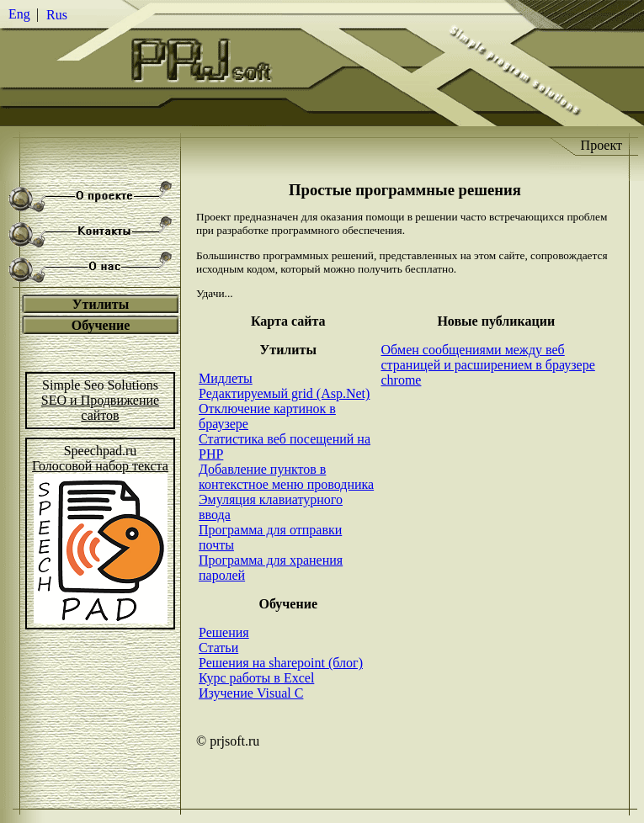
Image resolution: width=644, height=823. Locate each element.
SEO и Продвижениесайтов (100, 408)
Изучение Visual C (251, 693)
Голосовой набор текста (100, 466)
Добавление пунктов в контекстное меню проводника (286, 477)
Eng (19, 14)
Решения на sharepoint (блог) (281, 663)
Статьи (218, 648)
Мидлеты (226, 378)
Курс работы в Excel (256, 678)
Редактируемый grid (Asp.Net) (284, 393)
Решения (224, 632)
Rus (57, 15)
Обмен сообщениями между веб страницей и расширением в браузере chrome (487, 365)
